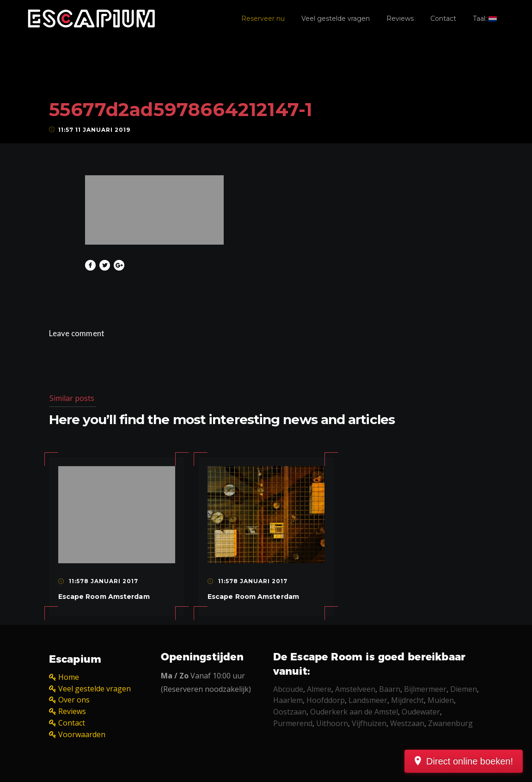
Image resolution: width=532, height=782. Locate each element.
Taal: (485, 18)
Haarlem (288, 700)
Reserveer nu (263, 18)
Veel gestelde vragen (336, 18)
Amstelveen (355, 689)
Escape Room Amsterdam (104, 597)
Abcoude (288, 689)
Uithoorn (332, 723)
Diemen (464, 689)
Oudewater (421, 712)
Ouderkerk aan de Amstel (354, 712)
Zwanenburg (450, 723)
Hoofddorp (326, 700)
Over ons (74, 700)
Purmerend (293, 723)
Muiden (441, 700)
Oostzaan (290, 712)
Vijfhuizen (369, 723)
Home (69, 677)
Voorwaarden (82, 734)
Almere (319, 689)
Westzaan (407, 723)
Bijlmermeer (425, 689)
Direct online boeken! (470, 761)
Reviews (400, 18)
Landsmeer (368, 700)
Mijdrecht (407, 700)
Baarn (390, 689)
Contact (443, 18)
